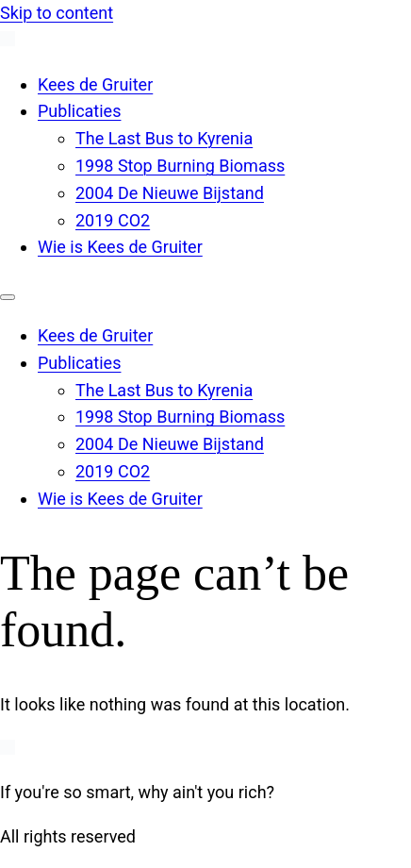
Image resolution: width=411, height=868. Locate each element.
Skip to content (57, 13)
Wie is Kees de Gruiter (120, 247)
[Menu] (8, 297)
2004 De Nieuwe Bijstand (170, 193)
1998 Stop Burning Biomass (180, 166)
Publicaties (79, 111)
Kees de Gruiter (95, 84)
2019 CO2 (113, 220)
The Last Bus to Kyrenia (164, 138)
